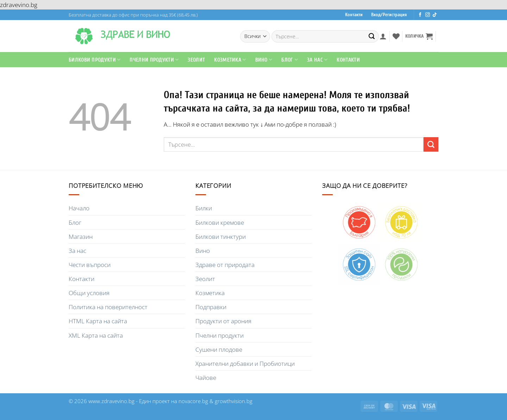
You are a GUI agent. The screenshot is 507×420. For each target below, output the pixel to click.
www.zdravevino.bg (111, 401)
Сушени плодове (219, 349)
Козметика (230, 60)
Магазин (81, 237)
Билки (204, 208)
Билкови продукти (95, 60)
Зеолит (196, 60)
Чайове (206, 378)
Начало (79, 208)
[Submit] (372, 36)
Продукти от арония (223, 321)
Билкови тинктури (221, 237)
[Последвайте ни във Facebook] (420, 15)
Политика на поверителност (108, 307)
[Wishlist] (396, 36)
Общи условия (89, 293)
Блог (290, 60)
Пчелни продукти (154, 60)
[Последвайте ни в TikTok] (435, 15)
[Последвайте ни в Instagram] (428, 15)
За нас (77, 251)
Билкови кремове (220, 222)
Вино (264, 60)
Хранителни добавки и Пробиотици (245, 364)
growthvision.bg (234, 401)
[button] (383, 36)
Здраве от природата (225, 265)
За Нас (317, 60)
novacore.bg (193, 401)
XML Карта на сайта (96, 335)
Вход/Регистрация (389, 15)
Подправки (211, 307)
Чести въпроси (90, 265)
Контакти (354, 15)
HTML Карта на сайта (98, 321)
